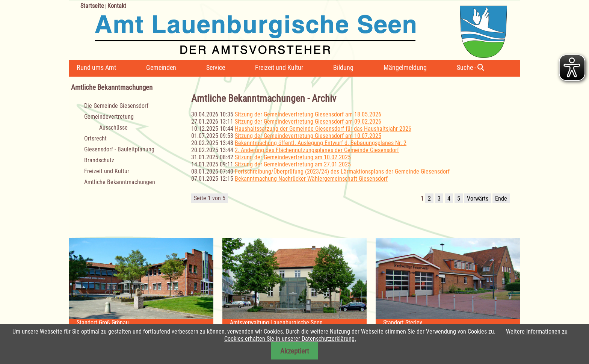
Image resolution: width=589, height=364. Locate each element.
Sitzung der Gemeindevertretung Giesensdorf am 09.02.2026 (308, 122)
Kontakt (117, 6)
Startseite (92, 6)
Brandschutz (99, 160)
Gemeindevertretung (109, 117)
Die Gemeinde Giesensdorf (116, 106)
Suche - (470, 67)
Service (216, 67)
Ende (501, 199)
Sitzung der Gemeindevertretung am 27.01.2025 (293, 164)
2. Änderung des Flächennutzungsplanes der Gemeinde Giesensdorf (317, 150)
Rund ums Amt (96, 67)
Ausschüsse (113, 128)
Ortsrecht (95, 138)
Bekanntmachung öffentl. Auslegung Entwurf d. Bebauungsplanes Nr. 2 (321, 143)
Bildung (343, 67)
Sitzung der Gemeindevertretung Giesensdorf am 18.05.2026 (308, 114)
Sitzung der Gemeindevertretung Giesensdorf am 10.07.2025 (308, 136)
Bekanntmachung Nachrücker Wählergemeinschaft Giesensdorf (311, 179)
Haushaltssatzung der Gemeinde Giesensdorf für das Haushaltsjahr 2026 (323, 129)
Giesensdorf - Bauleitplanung (119, 149)
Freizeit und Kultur (279, 67)
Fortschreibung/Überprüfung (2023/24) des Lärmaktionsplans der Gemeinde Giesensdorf (342, 171)
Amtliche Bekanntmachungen (120, 182)
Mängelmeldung (405, 67)
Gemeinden (161, 67)
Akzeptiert (295, 351)
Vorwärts (478, 199)
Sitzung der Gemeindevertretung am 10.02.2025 (293, 157)
